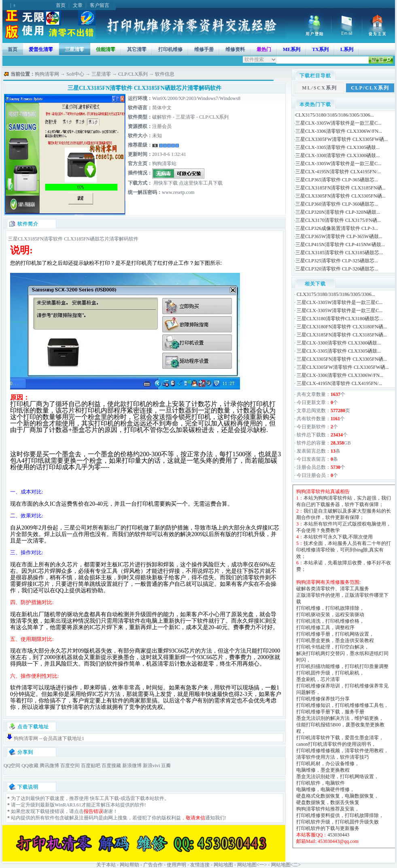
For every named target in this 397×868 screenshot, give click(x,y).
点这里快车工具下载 (200, 183)
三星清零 (74, 49)
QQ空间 (12, 766)
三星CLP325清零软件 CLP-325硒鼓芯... (337, 261)
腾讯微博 (49, 766)
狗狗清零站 (164, 164)
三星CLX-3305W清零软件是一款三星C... (338, 123)
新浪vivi (152, 766)
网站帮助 (130, 865)
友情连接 (200, 865)
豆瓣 (166, 766)
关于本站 (106, 865)
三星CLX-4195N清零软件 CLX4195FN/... (338, 172)
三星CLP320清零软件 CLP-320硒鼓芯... (337, 269)
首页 (61, 5)
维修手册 (204, 49)
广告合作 (153, 865)
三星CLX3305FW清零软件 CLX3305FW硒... (342, 139)
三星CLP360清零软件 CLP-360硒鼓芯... (337, 204)
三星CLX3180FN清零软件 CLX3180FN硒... (342, 327)
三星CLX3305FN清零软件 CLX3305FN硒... (341, 196)
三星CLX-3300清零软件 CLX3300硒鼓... (338, 155)
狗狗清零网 (47, 74)
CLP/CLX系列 (133, 74)
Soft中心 (75, 74)
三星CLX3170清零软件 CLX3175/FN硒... (338, 220)
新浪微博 (132, 766)
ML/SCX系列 (320, 88)
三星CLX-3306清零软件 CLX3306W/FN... (339, 131)
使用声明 (176, 865)
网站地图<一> (252, 865)
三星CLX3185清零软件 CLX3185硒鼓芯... (339, 253)
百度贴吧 (91, 766)
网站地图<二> (286, 865)
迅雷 (130, 798)
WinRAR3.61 (68, 805)
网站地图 (223, 865)
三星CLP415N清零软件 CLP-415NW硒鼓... (340, 245)
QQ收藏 (30, 766)
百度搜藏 (111, 766)
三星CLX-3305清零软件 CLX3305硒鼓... (338, 147)
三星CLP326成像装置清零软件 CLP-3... (337, 228)
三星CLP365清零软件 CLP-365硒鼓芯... (337, 180)
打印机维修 (170, 49)
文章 (78, 5)
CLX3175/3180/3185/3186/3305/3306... (335, 115)
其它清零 (137, 49)
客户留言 (100, 5)
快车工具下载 (104, 798)
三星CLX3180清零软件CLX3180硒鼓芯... (340, 319)
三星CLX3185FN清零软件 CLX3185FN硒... (341, 188)
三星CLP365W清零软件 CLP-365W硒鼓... (339, 236)
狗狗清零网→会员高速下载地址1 (49, 738)
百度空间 (70, 766)
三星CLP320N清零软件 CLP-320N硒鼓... (338, 212)
